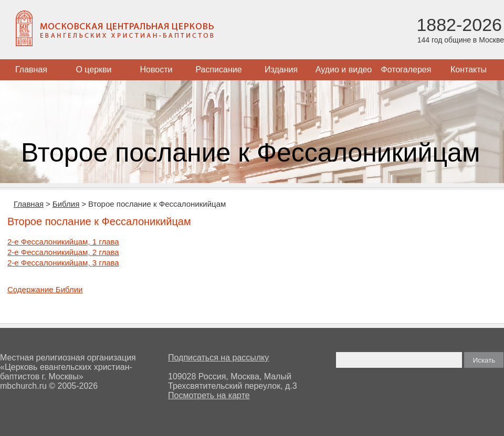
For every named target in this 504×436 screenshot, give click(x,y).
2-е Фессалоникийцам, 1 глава (63, 242)
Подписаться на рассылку (218, 358)
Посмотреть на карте (209, 395)
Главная (31, 70)
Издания (281, 70)
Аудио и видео (344, 70)
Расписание (218, 70)
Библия (66, 204)
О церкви (93, 70)
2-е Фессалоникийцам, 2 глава (63, 252)
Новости (156, 70)
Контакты (469, 70)
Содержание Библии (45, 289)
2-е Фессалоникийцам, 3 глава (63, 263)
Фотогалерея (406, 70)
